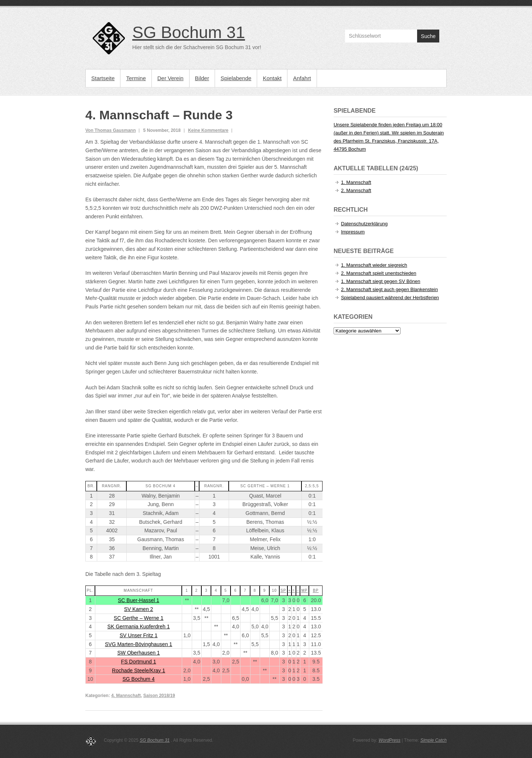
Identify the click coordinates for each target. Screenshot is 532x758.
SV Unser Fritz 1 (139, 635)
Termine (136, 78)
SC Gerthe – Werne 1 (139, 618)
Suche (428, 36)
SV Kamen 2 (139, 609)
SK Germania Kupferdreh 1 (139, 626)
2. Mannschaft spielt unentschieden (379, 273)
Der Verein (170, 78)
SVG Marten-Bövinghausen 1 (139, 644)
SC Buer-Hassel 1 (139, 600)
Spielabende (236, 78)
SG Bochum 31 (189, 32)
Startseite (103, 78)
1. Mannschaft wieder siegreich (374, 265)
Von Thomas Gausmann (110, 130)
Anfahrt (302, 78)
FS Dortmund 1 (139, 662)
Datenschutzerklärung (364, 224)
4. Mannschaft (126, 696)
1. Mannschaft (356, 182)
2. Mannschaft (356, 190)
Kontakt (272, 78)
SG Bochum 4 (138, 679)
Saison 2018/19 (159, 696)
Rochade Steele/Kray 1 (139, 670)
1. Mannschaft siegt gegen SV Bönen (381, 281)
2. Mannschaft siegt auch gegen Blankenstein (389, 289)
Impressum (353, 232)
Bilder (202, 78)
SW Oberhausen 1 (138, 653)
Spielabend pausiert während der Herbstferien (390, 298)
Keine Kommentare (208, 130)
